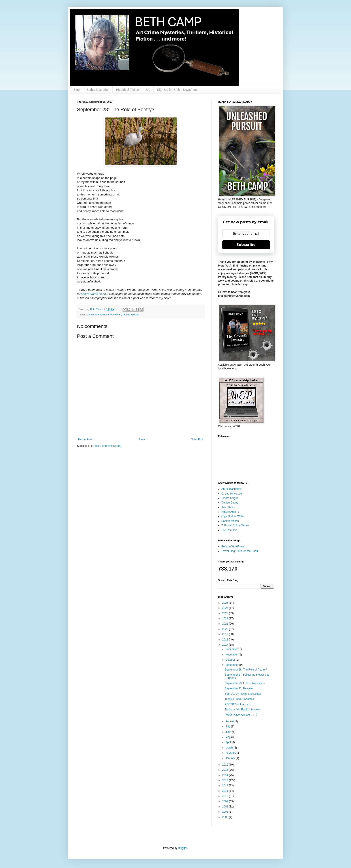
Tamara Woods (131, 315)
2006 (226, 812)
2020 (226, 629)
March (230, 748)
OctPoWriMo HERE (94, 294)
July (228, 727)
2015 (226, 770)
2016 (226, 765)
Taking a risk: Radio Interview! (243, 710)
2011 (226, 791)
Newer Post (85, 439)
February (231, 753)
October (231, 660)
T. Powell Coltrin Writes (235, 525)
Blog (77, 90)
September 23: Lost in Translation (245, 683)
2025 (226, 603)
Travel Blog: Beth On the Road (240, 551)
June (229, 732)
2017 (226, 645)
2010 (226, 796)
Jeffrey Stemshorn (97, 315)
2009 (226, 801)
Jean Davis (228, 507)
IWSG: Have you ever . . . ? (241, 715)
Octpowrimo (115, 315)
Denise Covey (230, 503)
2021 (226, 624)
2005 (226, 817)
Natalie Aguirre (230, 512)
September (232, 665)
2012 (226, 786)
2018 (226, 640)
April (228, 742)
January (231, 758)
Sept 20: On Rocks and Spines (243, 694)
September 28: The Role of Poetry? (246, 670)
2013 (226, 780)
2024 (226, 608)
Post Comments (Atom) (107, 446)
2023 (226, 613)
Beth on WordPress (233, 547)
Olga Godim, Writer (233, 516)
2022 (226, 618)
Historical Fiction (127, 90)
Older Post (197, 439)
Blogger (183, 848)
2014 (226, 775)
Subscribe (246, 245)
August (230, 721)
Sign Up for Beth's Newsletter (177, 90)
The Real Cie (229, 530)
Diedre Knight (230, 498)
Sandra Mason (230, 521)
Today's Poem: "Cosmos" (240, 699)
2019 (226, 634)
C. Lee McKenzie (232, 494)
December (232, 649)
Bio (148, 90)
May (228, 737)
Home (141, 439)
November (232, 655)
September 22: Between (239, 688)
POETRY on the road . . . (240, 704)
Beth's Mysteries (98, 90)
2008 (226, 807)
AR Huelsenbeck (231, 489)
